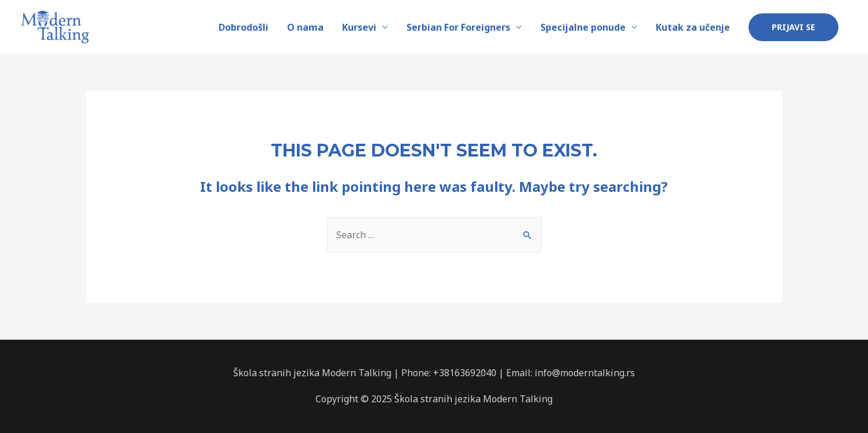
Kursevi (359, 27)
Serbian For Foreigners (458, 27)
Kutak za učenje (693, 27)
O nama (305, 27)
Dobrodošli (244, 27)
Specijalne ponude (583, 27)
